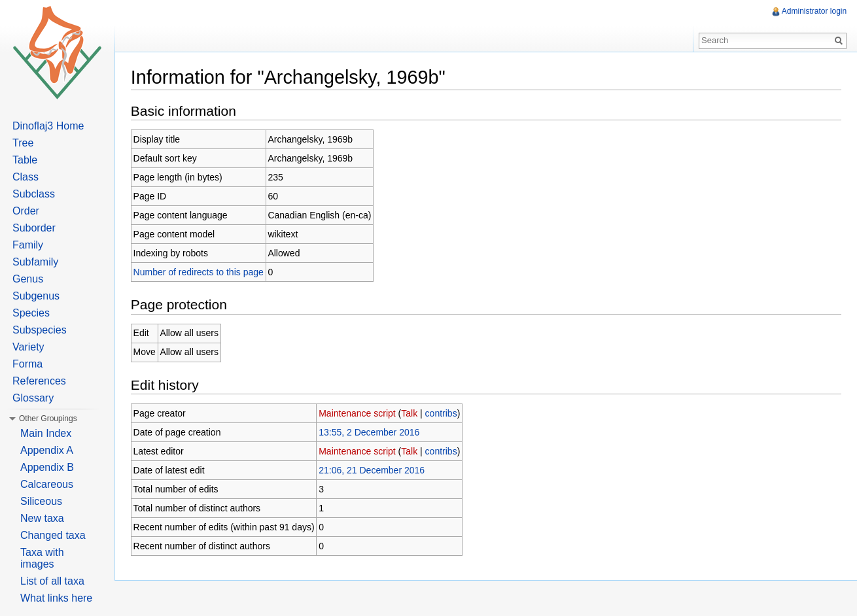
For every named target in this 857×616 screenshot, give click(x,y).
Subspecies (40, 330)
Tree (23, 143)
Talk (411, 413)
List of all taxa (52, 581)
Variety (28, 347)
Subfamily (35, 262)
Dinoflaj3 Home (48, 126)
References (39, 381)
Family (28, 245)
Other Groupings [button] (48, 419)
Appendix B (47, 467)
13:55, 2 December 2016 (370, 432)
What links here (56, 598)
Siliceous (41, 501)
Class (26, 177)
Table (25, 160)
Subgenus (36, 296)
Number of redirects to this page (199, 272)
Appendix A (47, 450)
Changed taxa (53, 535)
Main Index (46, 433)
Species (31, 313)
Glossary (33, 398)
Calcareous (47, 484)
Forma (27, 364)
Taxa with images (42, 558)
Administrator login (814, 11)
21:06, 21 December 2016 (372, 470)
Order (26, 211)
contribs (442, 413)
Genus (28, 279)
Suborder (34, 228)
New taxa (42, 518)
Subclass (34, 194)
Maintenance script (358, 413)
